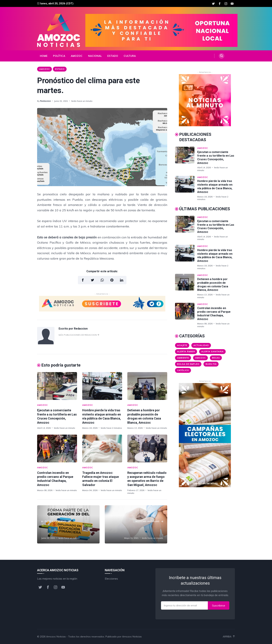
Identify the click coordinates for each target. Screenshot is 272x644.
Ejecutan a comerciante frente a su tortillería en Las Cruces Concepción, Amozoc (216, 157)
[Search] (222, 56)
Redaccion (45, 101)
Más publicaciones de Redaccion (79, 335)
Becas (216, 358)
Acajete (182, 345)
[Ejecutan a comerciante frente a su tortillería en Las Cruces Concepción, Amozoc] (57, 386)
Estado (113, 56)
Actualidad (201, 345)
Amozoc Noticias (56, 637)
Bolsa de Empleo (188, 364)
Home (44, 56)
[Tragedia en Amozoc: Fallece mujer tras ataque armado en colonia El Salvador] (102, 448)
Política (59, 56)
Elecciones (111, 579)
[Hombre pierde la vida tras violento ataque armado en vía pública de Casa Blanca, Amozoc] (102, 386)
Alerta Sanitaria (212, 352)
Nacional (95, 56)
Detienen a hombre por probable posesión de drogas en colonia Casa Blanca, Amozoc (213, 284)
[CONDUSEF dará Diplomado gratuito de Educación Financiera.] (68, 524)
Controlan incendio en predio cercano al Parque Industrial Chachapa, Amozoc (214, 313)
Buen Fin (211, 364)
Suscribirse (219, 605)
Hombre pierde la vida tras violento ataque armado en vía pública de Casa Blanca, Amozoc (215, 186)
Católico (183, 370)
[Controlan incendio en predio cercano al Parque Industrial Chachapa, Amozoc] (57, 448)
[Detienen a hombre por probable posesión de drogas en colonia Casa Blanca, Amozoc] (147, 386)
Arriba (229, 637)
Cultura (130, 56)
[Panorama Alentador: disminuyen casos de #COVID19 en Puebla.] (136, 524)
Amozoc (77, 56)
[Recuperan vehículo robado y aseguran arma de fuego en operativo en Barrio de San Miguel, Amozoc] (147, 448)
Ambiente (183, 358)
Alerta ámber (186, 352)
